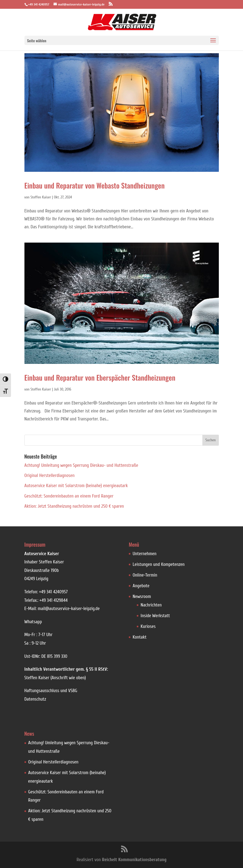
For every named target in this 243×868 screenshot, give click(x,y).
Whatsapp (33, 622)
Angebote (141, 586)
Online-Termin (145, 575)
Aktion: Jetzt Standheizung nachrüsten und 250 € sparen (74, 506)
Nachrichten (151, 605)
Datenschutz (35, 699)
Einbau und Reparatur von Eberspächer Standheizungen (100, 377)
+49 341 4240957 (53, 592)
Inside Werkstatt (155, 616)
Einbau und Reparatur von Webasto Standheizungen (95, 185)
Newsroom (142, 596)
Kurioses (148, 626)
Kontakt (140, 637)
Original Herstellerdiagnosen (50, 475)
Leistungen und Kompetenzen (159, 564)
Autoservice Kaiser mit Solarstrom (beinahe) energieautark (76, 486)
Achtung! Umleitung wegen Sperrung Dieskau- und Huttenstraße (81, 465)
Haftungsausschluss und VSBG (51, 691)
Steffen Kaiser (41, 197)
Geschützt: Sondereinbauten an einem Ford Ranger (69, 496)
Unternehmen (145, 554)
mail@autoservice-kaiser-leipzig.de (69, 609)
